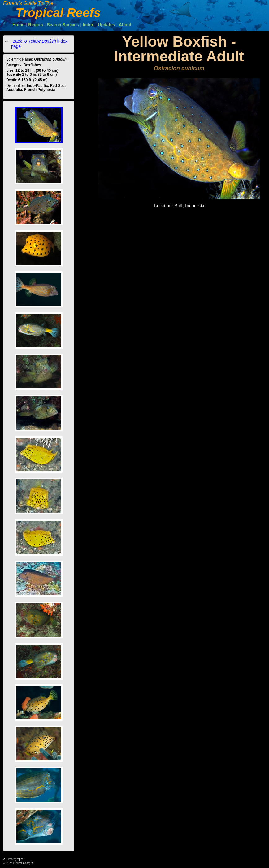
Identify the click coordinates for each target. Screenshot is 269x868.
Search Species (63, 25)
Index (88, 25)
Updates (106, 25)
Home (18, 25)
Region (35, 25)
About (125, 25)
